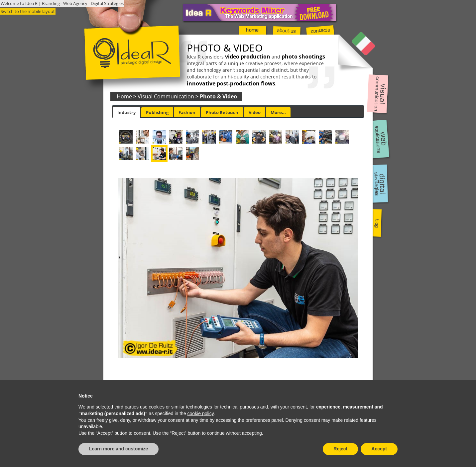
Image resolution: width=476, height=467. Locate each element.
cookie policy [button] (201, 413)
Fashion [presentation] (187, 112)
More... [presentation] (278, 112)
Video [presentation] (255, 112)
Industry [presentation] (126, 112)
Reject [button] (340, 449)
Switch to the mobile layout (28, 11)
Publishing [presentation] (157, 112)
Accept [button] (379, 449)
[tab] (126, 112)
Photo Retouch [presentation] (222, 112)
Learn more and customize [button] (119, 449)
